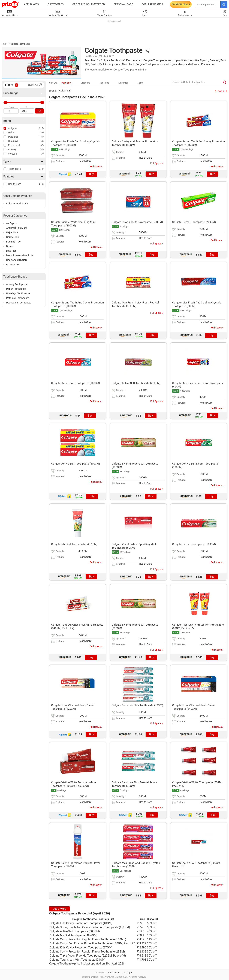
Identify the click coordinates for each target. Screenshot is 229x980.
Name (140, 83)
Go (39, 111)
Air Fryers (11, 223)
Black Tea (11, 251)
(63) (42, 141)
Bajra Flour (12, 232)
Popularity (66, 83)
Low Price (123, 83)
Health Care (15, 184)
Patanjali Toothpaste (18, 298)
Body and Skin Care (17, 260)
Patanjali (13, 137)
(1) (42, 154)
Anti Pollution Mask (17, 228)
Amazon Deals (181, 4)
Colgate (12, 128)
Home (5, 44)
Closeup (13, 154)
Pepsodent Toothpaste (19, 303)
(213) (41, 169)
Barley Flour (13, 237)
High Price (104, 83)
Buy (91, 174)
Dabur (11, 133)
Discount (85, 83)
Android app (114, 973)
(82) (42, 132)
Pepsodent (14, 145)
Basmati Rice (13, 242)
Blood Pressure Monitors (20, 255)
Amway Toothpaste (17, 284)
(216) (41, 128)
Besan (10, 246)
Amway (12, 149)
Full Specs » (96, 167)
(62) (42, 145)
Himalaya (13, 141)
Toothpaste (14, 169)
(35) (42, 149)
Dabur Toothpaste (16, 289)
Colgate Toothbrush (17, 204)
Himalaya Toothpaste (18, 293)
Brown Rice (12, 265)
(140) (41, 137)
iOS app (128, 973)
